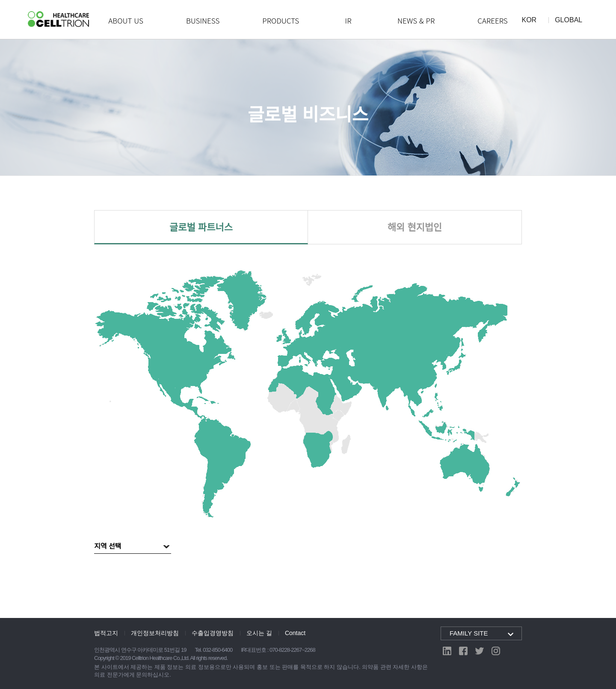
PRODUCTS (281, 20)
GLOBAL (569, 20)
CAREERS (492, 20)
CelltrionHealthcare (58, 19)
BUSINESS (203, 20)
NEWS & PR (416, 20)
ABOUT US (126, 20)
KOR (529, 20)
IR (348, 20)
